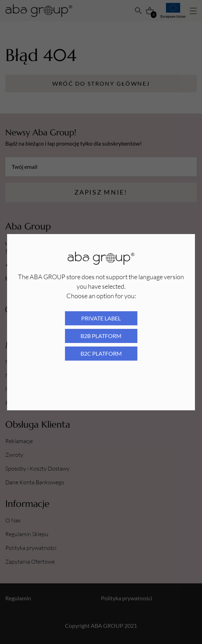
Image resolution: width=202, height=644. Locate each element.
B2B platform (101, 336)
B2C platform (101, 353)
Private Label (101, 318)
